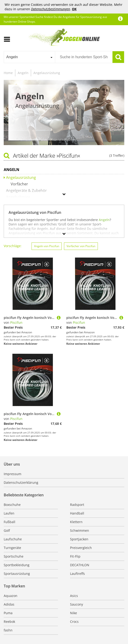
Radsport (77, 505)
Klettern (76, 522)
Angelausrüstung (47, 73)
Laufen (9, 513)
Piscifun (16, 322)
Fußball (10, 522)
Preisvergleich (81, 548)
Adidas (9, 604)
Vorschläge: (13, 246)
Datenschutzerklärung (21, 482)
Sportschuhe (14, 556)
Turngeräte (12, 548)
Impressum (13, 474)
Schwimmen (80, 530)
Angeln (23, 73)
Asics (74, 596)
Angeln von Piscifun (47, 246)
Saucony (77, 604)
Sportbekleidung (17, 565)
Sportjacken (79, 539)
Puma (8, 613)
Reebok (9, 622)
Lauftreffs (77, 574)
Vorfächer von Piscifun (81, 246)
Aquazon (11, 596)
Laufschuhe (13, 539)
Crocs (74, 622)
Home (8, 73)
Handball (77, 513)
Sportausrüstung (17, 574)
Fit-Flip (75, 556)
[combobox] (29, 57)
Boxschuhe (12, 505)
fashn (8, 630)
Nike (74, 613)
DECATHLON (80, 565)
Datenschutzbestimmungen (51, 9)
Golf (7, 530)
